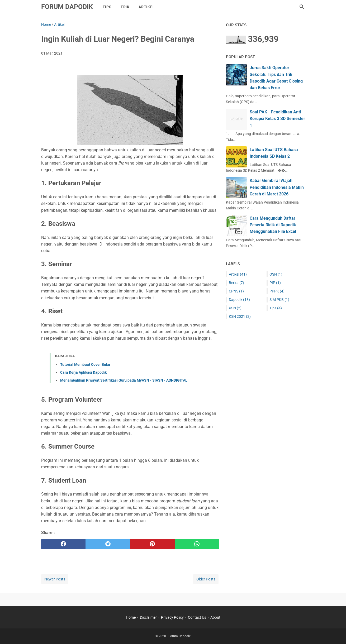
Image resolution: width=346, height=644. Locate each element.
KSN (235, 308)
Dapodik (239, 300)
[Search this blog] (302, 7)
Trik (125, 7)
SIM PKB (279, 300)
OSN (276, 274)
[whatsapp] (197, 544)
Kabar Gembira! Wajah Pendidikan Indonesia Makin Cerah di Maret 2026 (277, 187)
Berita (236, 283)
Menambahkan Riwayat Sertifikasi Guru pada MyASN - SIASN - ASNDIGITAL (124, 380)
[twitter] (108, 544)
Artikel (147, 7)
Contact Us (197, 617)
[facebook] (63, 544)
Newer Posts (55, 579)
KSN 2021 (240, 316)
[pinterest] (152, 544)
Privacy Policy (172, 617)
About (215, 617)
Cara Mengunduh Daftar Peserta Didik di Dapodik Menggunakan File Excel (273, 225)
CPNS (236, 291)
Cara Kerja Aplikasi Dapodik (83, 372)
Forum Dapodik (67, 7)
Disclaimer (148, 617)
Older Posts (206, 579)
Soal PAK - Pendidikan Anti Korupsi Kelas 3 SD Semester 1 (277, 119)
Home (131, 617)
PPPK (277, 291)
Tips (107, 7)
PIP (275, 283)
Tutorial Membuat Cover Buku (85, 364)
